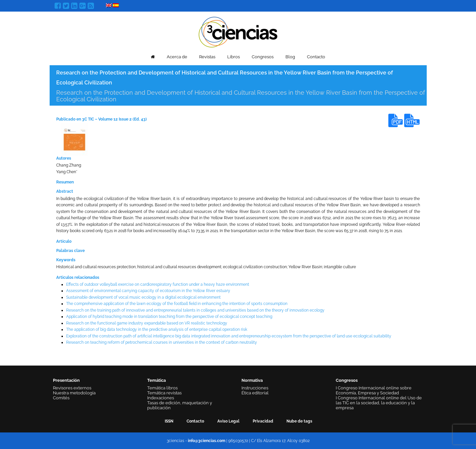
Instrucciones (255, 388)
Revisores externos (72, 388)
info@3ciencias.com (207, 441)
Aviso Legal (228, 421)
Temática (156, 380)
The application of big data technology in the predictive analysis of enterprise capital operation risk (157, 329)
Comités (61, 398)
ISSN (169, 421)
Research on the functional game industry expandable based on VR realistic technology (147, 323)
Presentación (66, 380)
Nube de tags (299, 421)
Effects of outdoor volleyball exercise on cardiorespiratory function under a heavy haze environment (158, 284)
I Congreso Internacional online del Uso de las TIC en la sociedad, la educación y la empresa (379, 403)
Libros (234, 57)
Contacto (316, 57)
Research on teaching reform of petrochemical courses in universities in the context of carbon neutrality (162, 342)
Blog (290, 57)
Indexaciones (161, 398)
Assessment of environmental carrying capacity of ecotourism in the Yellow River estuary (148, 291)
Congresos (263, 57)
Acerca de (177, 57)
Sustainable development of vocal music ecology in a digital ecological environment (143, 297)
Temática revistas (164, 393)
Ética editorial (255, 393)
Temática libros (162, 388)
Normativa (252, 380)
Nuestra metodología (74, 393)
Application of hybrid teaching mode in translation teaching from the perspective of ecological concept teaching (169, 317)
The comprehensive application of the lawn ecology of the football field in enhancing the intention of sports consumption (177, 304)
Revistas (207, 57)
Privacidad (263, 421)
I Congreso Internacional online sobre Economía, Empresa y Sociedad (374, 390)
